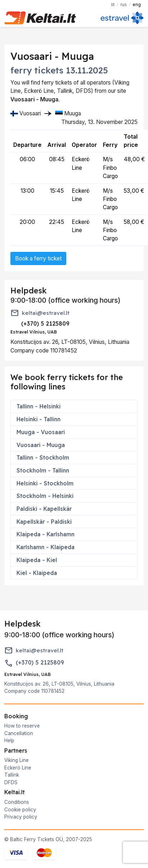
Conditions (17, 802)
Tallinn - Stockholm (43, 457)
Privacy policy (21, 817)
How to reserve (22, 726)
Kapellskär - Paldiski (44, 522)
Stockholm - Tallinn (43, 470)
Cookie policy (20, 810)
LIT (113, 4)
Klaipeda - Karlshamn (46, 534)
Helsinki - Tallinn (39, 419)
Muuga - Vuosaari (41, 432)
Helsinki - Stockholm (45, 483)
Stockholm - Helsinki (45, 496)
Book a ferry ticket (38, 258)
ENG (137, 4)
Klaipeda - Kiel (37, 560)
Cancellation (19, 733)
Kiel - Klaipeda (37, 573)
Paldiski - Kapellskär (44, 509)
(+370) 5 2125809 (40, 663)
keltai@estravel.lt (46, 313)
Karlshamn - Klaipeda (46, 547)
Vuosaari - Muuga (41, 445)
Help (9, 740)
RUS (124, 4)
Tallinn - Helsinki (39, 406)
